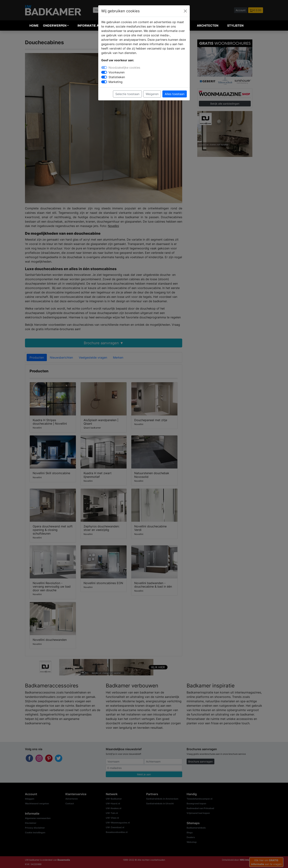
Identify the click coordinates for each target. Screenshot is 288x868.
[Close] (185, 11)
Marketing (116, 82)
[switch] (104, 72)
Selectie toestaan (127, 94)
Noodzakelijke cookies (124, 68)
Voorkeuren (117, 72)
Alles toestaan (175, 94)
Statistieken (117, 77)
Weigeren (152, 94)
